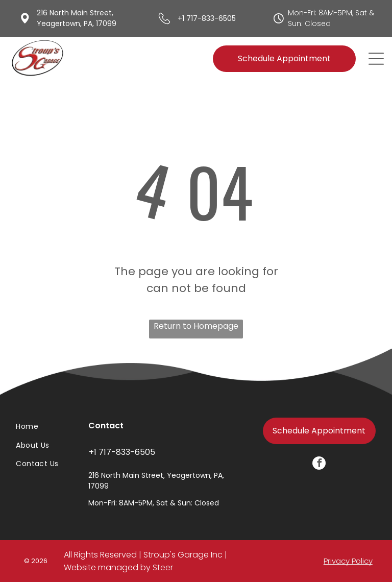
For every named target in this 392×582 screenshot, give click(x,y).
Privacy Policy (348, 561)
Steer (163, 567)
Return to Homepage (196, 326)
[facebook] (319, 464)
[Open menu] (376, 59)
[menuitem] (40, 427)
